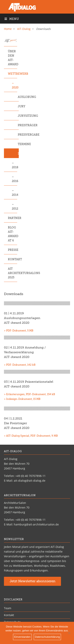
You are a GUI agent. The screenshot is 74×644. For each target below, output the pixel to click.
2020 (15, 88)
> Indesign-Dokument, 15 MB (22, 399)
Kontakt (13, 259)
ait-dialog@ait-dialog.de (30, 481)
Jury (18, 107)
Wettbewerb (13, 74)
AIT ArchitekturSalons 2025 (13, 273)
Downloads (18, 154)
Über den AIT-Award (13, 58)
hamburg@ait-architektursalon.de (36, 524)
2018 (15, 167)
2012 (15, 209)
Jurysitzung (18, 116)
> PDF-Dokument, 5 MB (19, 331)
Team (8, 608)
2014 (15, 195)
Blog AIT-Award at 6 (13, 234)
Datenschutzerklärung (47, 637)
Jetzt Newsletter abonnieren (33, 581)
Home (8, 29)
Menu (11, 19)
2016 (15, 181)
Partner (13, 218)
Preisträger (18, 125)
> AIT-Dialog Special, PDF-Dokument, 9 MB (31, 436)
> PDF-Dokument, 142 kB (20, 365)
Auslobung (18, 97)
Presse (13, 250)
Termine (18, 144)
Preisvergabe (18, 135)
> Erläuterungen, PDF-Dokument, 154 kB (30, 394)
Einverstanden (22, 637)
